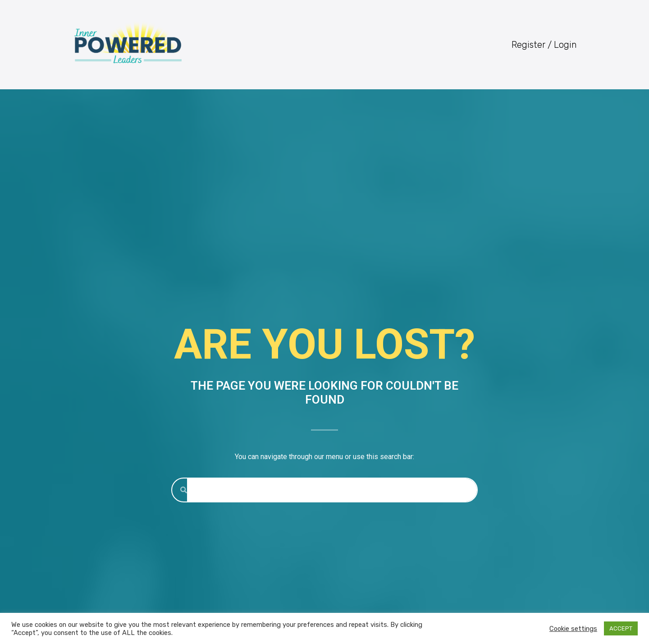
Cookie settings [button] (573, 629)
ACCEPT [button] (621, 628)
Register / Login (544, 45)
